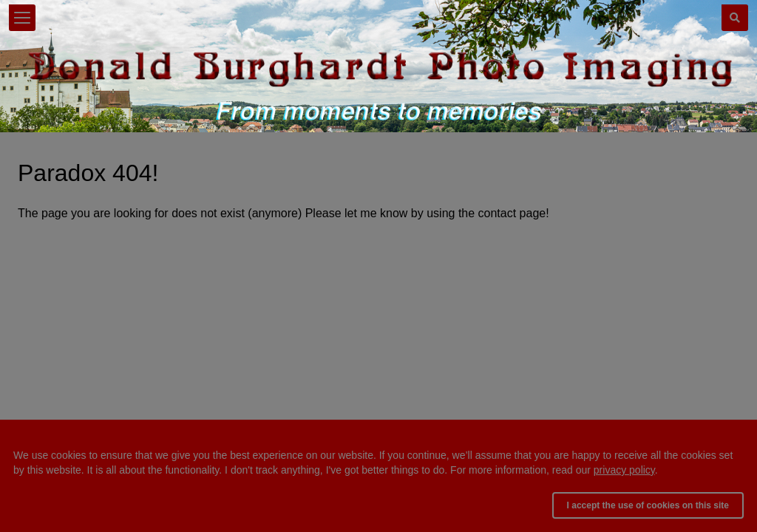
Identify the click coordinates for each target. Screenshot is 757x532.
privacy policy (624, 470)
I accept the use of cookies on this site (648, 505)
